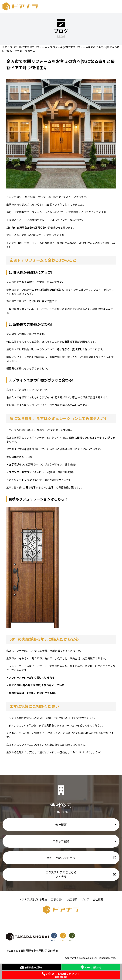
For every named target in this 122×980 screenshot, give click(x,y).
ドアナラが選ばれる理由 (33, 899)
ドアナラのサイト (19, 725)
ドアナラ (39, 438)
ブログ (85, 899)
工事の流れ (57, 899)
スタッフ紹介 (61, 841)
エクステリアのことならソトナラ (61, 874)
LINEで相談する (91, 967)
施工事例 (72, 899)
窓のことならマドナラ (61, 858)
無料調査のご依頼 (31, 967)
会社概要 (61, 825)
